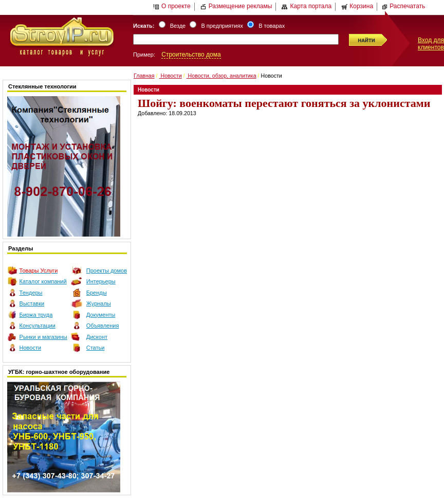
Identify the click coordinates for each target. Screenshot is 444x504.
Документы (101, 315)
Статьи (96, 348)
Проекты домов (107, 271)
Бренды (97, 293)
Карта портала (307, 6)
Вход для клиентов (431, 44)
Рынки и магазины (43, 337)
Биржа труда (36, 315)
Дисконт (97, 337)
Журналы (99, 303)
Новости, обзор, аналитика (221, 76)
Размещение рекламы (236, 6)
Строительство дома (191, 55)
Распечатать (403, 6)
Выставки (32, 303)
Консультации (38, 326)
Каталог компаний (43, 281)
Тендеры (31, 293)
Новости (31, 348)
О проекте (172, 6)
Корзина (357, 6)
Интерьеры (101, 281)
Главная (144, 76)
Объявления (103, 326)
